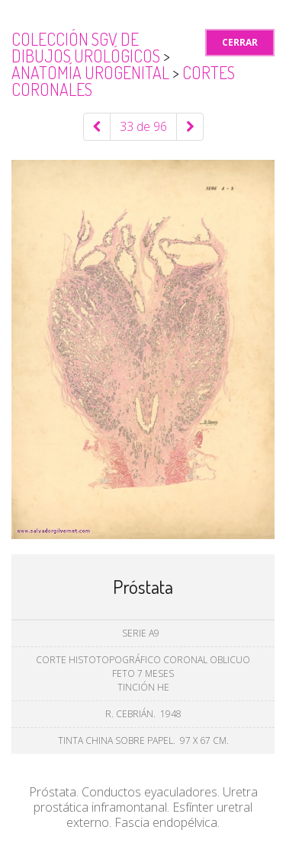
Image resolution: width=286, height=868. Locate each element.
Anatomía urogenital (92, 72)
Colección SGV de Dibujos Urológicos (87, 47)
